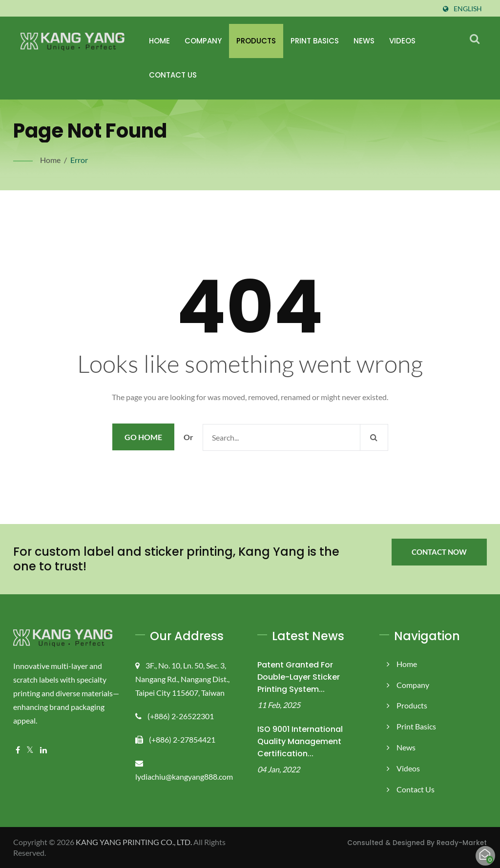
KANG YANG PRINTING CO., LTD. (137, 842)
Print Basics (315, 41)
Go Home (143, 437)
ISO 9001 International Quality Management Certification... (300, 741)
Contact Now (439, 552)
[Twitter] (31, 750)
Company (203, 41)
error (81, 160)
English (467, 9)
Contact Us (173, 75)
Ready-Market (462, 842)
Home (159, 41)
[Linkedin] (45, 750)
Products (256, 41)
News (364, 41)
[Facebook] (18, 750)
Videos (402, 41)
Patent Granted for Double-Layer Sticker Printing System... (299, 677)
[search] (475, 39)
